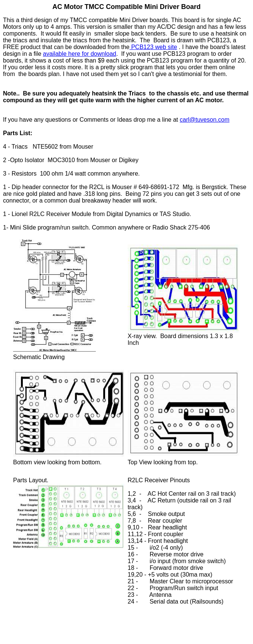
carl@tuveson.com (205, 120)
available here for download (80, 54)
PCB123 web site (153, 47)
